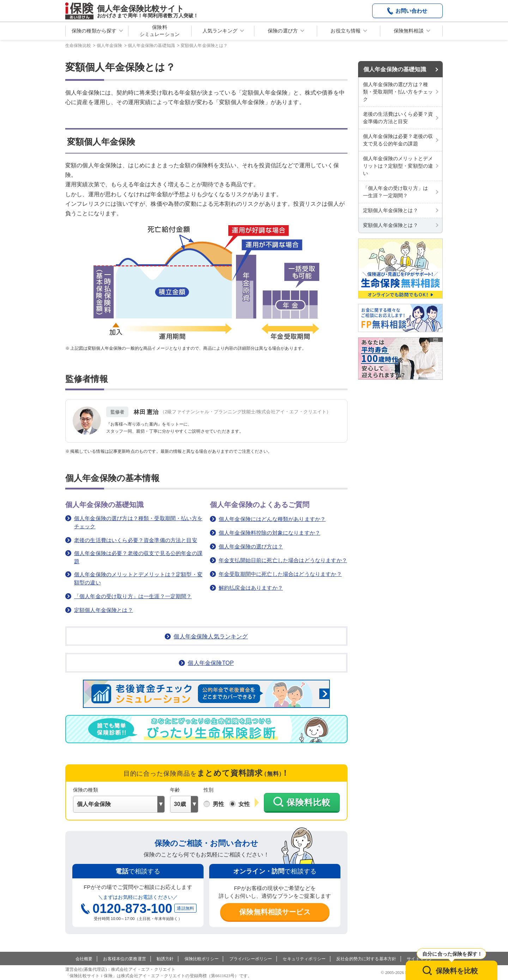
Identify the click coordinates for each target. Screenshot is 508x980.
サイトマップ (420, 959)
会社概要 (84, 959)
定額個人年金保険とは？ (104, 610)
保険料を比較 (457, 971)
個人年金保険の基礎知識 (395, 69)
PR (436, 340)
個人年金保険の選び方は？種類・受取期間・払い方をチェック (138, 522)
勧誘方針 (165, 959)
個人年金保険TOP (211, 663)
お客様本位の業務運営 (125, 959)
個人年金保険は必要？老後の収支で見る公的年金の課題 (138, 557)
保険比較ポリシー (202, 959)
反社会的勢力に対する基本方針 (366, 959)
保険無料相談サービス (275, 912)
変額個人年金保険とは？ (391, 225)
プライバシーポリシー (251, 959)
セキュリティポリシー (304, 959)
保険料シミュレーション (160, 31)
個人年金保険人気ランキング (211, 636)
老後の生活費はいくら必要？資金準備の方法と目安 (136, 540)
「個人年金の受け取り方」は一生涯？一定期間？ (133, 596)
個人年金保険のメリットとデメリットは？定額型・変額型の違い (138, 578)
